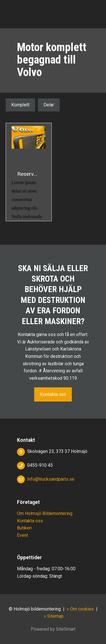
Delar (49, 105)
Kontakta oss (53, 394)
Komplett (20, 105)
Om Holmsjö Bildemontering (45, 513)
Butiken (24, 528)
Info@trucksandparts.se (51, 479)
